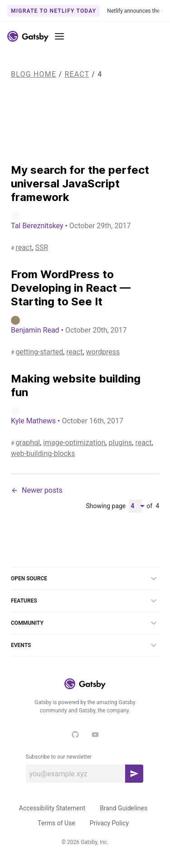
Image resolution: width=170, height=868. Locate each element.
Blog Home (34, 74)
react (77, 74)
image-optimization (74, 443)
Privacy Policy (109, 823)
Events (85, 645)
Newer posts (37, 490)
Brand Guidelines (124, 808)
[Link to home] (28, 36)
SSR (42, 248)
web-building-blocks (43, 454)
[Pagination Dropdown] (135, 506)
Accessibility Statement (52, 808)
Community (85, 623)
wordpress (103, 352)
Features (85, 601)
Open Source (85, 579)
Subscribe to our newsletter (59, 757)
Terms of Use (56, 823)
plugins (121, 443)
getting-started (39, 352)
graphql (28, 443)
